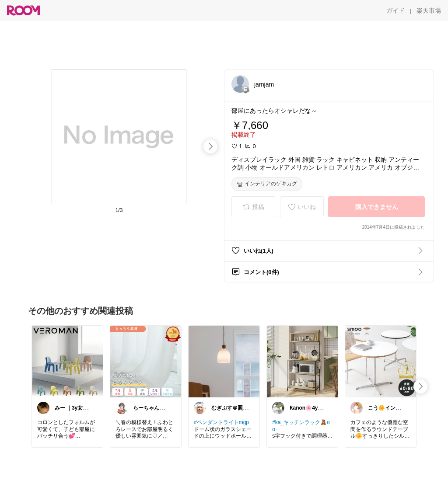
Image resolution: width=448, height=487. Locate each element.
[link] (67, 361)
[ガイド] (395, 10)
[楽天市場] (429, 10)
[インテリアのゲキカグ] (267, 184)
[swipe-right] (210, 146)
